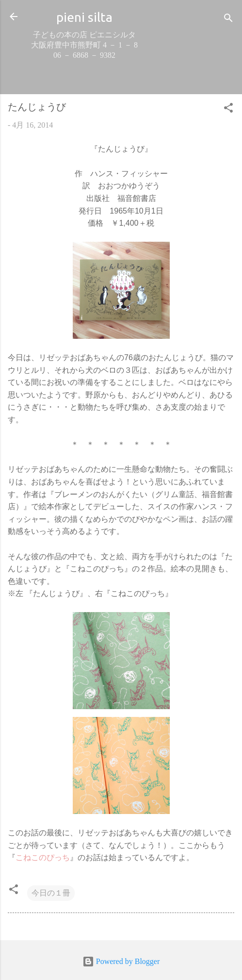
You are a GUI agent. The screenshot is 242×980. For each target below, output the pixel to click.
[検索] (228, 20)
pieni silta (84, 17)
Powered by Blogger (121, 961)
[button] (228, 109)
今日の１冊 (51, 893)
